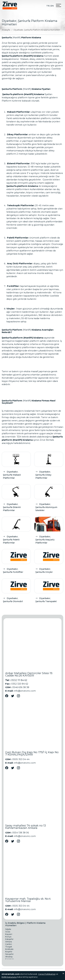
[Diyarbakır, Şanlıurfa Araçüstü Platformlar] (49, 531)
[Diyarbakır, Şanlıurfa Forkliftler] (16, 562)
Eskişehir (9, 939)
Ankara (9, 942)
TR (48, 6)
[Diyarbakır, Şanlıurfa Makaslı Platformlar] (16, 466)
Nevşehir (9, 954)
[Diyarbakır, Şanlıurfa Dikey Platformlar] (49, 466)
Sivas (8, 932)
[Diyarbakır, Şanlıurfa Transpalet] (49, 591)
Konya (8, 937)
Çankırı (9, 944)
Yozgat (9, 947)
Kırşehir (9, 952)
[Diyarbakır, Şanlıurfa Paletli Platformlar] (16, 531)
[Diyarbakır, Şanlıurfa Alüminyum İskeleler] (49, 499)
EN (52, 6)
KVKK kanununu (9, 977)
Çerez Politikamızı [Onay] (47, 974)
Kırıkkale (9, 949)
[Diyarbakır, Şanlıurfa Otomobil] (16, 591)
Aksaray (9, 957)
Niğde (8, 929)
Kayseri (9, 934)
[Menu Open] (58, 5)
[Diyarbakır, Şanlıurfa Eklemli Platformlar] (16, 499)
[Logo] (10, 5)
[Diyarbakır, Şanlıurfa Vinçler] (49, 562)
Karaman (10, 959)
